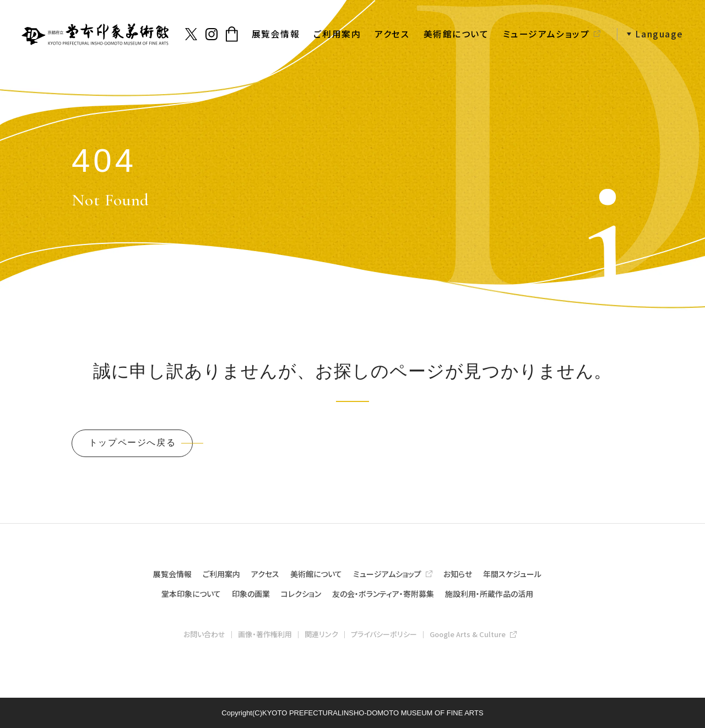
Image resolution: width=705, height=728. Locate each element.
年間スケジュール (512, 574)
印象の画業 (251, 594)
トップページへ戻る (132, 442)
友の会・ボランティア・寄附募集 (383, 594)
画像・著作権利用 (265, 634)
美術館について (456, 34)
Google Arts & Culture (468, 634)
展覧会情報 (276, 34)
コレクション (301, 594)
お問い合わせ (204, 634)
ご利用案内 (337, 34)
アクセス (392, 34)
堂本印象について (191, 594)
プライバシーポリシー (384, 634)
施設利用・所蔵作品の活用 (489, 594)
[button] (650, 34)
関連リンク (321, 634)
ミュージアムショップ (546, 34)
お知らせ (458, 574)
